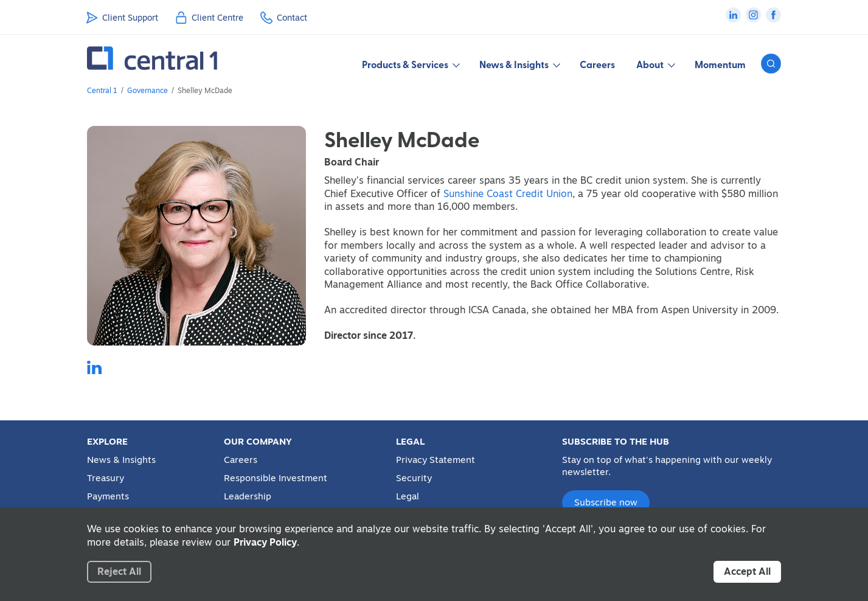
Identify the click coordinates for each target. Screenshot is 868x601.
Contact (292, 18)
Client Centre (217, 18)
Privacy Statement (436, 460)
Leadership (248, 496)
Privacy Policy (265, 542)
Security (414, 478)
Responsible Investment (276, 478)
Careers (597, 64)
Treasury (106, 478)
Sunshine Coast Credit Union (508, 193)
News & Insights (121, 460)
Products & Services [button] (410, 64)
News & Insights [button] (519, 64)
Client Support (130, 18)
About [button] (655, 64)
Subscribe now (606, 502)
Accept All (747, 571)
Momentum (720, 64)
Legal (408, 496)
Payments (108, 496)
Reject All (119, 571)
